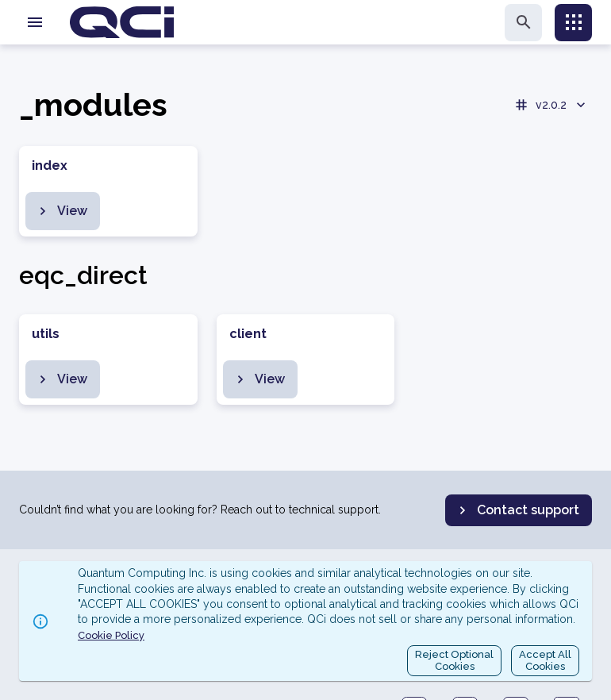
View (61, 211)
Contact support (517, 510)
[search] (523, 23)
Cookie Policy (111, 635)
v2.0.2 (551, 105)
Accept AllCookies (545, 661)
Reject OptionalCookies (454, 661)
